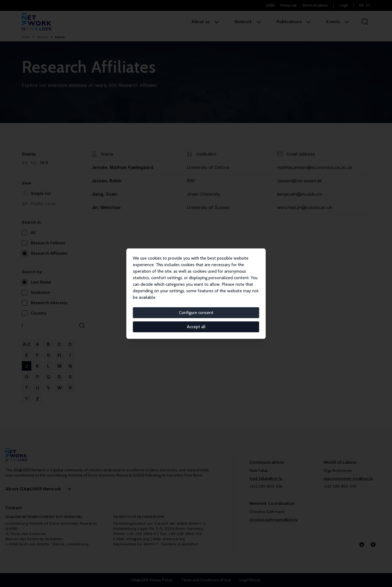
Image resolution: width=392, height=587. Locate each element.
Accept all (196, 327)
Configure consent (196, 313)
